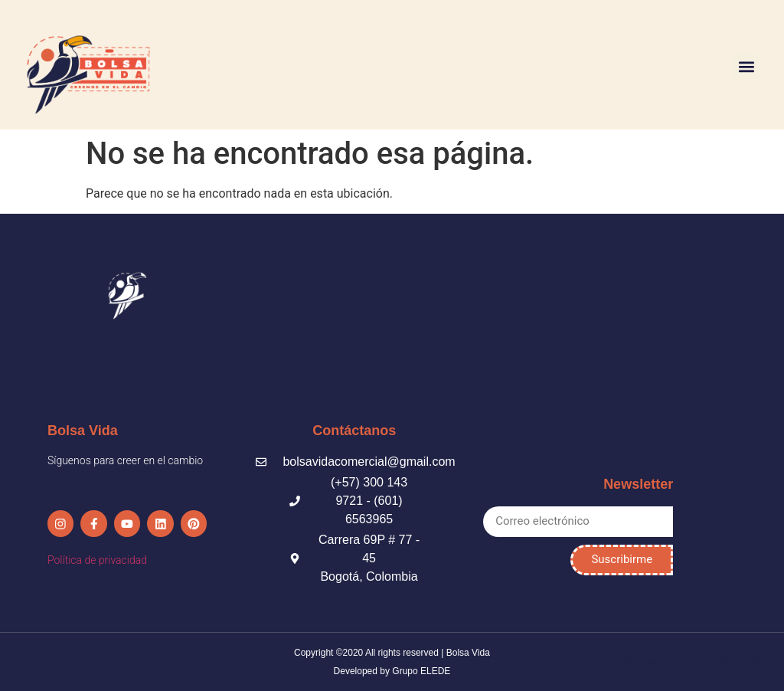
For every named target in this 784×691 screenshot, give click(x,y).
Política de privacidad (97, 550)
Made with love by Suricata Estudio (691, 662)
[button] (747, 66)
